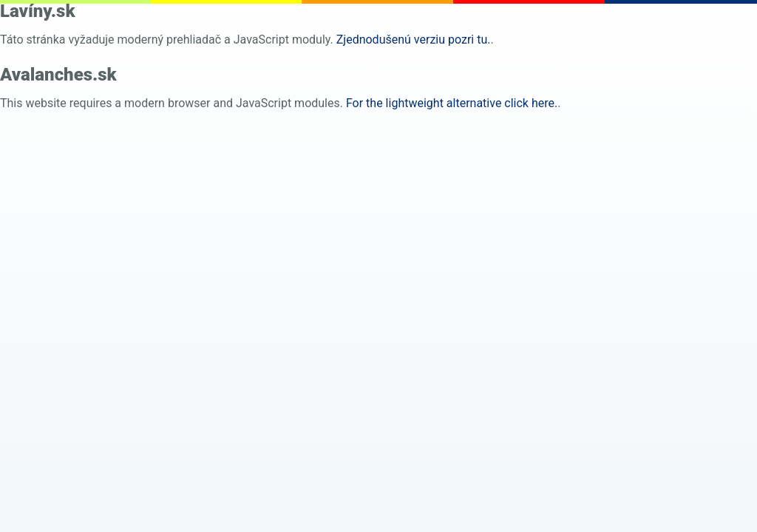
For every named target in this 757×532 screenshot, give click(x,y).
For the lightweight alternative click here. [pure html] (452, 103)
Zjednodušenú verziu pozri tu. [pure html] (414, 40)
